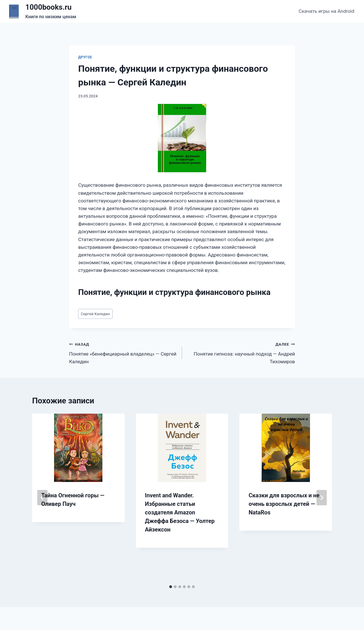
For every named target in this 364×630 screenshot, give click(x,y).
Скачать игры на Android (326, 11)
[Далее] (322, 498)
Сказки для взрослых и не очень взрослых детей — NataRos (284, 504)
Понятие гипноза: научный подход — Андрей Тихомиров (241, 352)
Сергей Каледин (95, 314)
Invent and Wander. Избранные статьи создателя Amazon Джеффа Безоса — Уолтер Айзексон (180, 512)
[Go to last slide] (42, 498)
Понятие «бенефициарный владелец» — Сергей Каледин (123, 352)
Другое (85, 57)
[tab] (171, 587)
